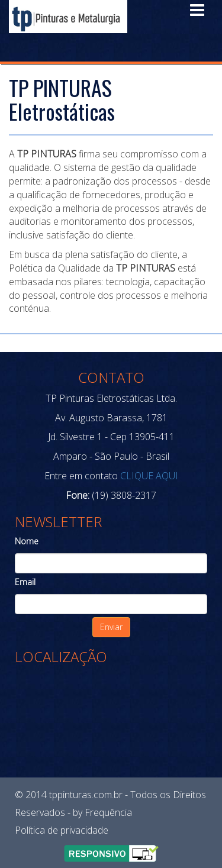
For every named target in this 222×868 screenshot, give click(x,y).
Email (25, 582)
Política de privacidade (62, 830)
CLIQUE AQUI (148, 476)
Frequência (108, 812)
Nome (27, 541)
